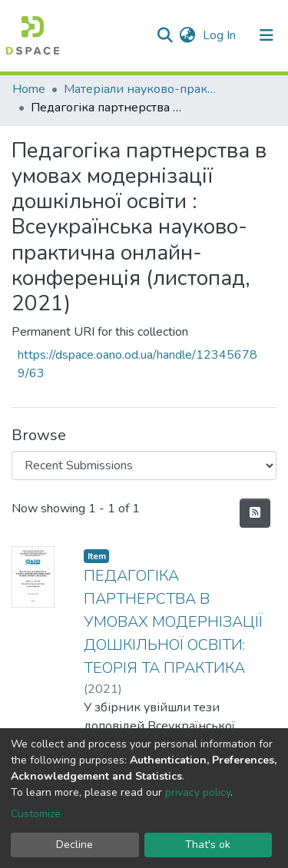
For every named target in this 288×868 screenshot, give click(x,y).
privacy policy (198, 792)
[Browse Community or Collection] (144, 465)
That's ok (208, 845)
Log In (221, 35)
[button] (187, 35)
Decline (74, 845)
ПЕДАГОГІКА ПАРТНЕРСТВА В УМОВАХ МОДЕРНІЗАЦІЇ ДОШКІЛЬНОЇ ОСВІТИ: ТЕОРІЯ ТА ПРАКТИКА (173, 622)
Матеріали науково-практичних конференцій (141, 89)
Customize (36, 814)
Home (29, 89)
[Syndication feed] (255, 513)
